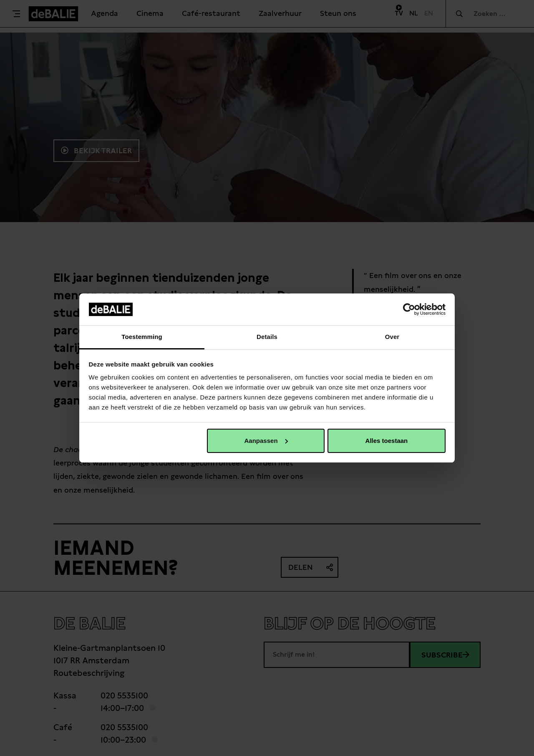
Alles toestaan (387, 441)
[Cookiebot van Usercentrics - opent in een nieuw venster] (409, 309)
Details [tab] (267, 337)
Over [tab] (392, 337)
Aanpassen (266, 441)
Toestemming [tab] (142, 337)
